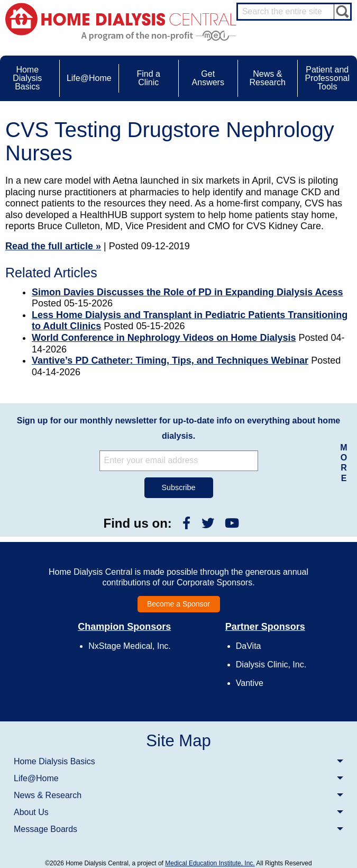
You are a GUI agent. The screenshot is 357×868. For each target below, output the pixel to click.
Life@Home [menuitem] (89, 78)
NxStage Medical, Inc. (130, 646)
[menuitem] (178, 761)
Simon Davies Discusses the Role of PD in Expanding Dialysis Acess (187, 292)
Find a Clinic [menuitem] (149, 78)
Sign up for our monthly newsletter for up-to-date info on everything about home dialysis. (179, 428)
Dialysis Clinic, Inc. (271, 664)
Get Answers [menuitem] (208, 78)
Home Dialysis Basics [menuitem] (27, 78)
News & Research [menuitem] (268, 78)
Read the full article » (53, 246)
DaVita (249, 646)
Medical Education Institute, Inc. (210, 863)
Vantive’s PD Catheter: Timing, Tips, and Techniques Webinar (170, 360)
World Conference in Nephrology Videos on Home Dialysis (164, 338)
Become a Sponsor (178, 604)
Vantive (250, 683)
